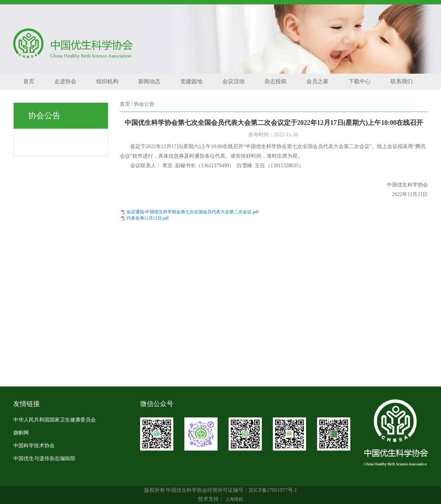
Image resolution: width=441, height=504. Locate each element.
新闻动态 (149, 81)
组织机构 (107, 81)
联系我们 (402, 81)
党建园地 (191, 81)
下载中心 (360, 81)
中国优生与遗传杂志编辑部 (44, 458)
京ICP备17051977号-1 (273, 490)
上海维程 (234, 499)
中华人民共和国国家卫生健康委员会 (55, 420)
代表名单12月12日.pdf (148, 218)
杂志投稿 (275, 81)
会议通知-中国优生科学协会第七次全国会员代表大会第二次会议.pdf (193, 212)
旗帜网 (21, 433)
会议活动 (233, 81)
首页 (29, 81)
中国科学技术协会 (34, 446)
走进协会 (65, 81)
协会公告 (144, 104)
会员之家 (317, 81)
